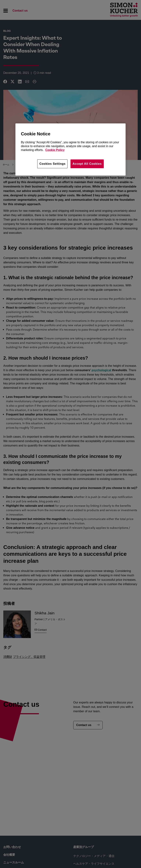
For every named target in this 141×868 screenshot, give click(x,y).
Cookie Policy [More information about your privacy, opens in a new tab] (55, 150)
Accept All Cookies (87, 164)
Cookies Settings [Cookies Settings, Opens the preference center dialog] (52, 164)
